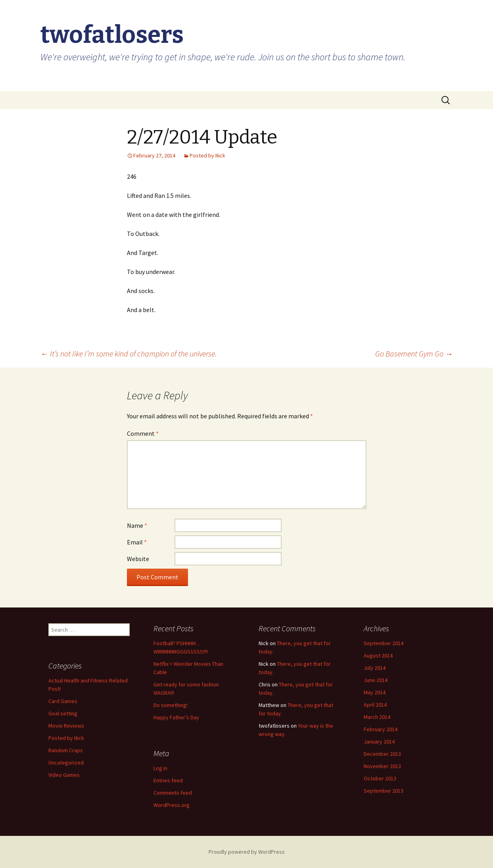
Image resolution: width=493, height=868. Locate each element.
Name (137, 525)
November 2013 (382, 766)
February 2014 (381, 729)
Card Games (63, 701)
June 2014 (376, 680)
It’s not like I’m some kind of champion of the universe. (129, 354)
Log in (160, 768)
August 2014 (378, 655)
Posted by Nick (207, 155)
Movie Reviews (66, 726)
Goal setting (63, 713)
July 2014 (375, 668)
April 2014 (375, 705)
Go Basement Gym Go (414, 354)
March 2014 (377, 717)
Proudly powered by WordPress (247, 852)
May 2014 (375, 692)
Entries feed (168, 780)
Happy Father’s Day (176, 717)
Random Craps (66, 750)
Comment (143, 433)
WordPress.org (172, 805)
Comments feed (173, 793)
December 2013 (382, 754)
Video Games (64, 775)
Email (137, 542)
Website (138, 559)
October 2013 (380, 778)
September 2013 (384, 791)
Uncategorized (66, 763)
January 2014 (379, 742)
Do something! (171, 705)
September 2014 (384, 643)
